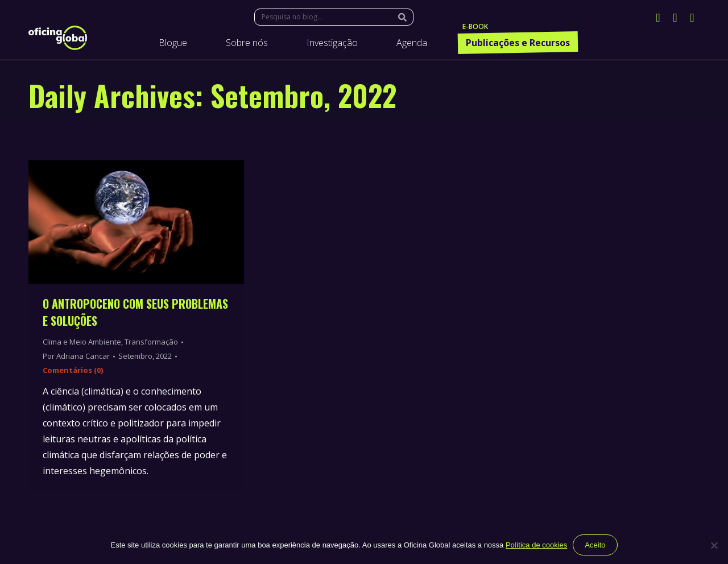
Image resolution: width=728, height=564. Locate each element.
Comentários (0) (73, 370)
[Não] (714, 545)
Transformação (151, 342)
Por (76, 356)
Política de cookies (536, 545)
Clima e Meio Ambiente (82, 342)
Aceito (595, 545)
